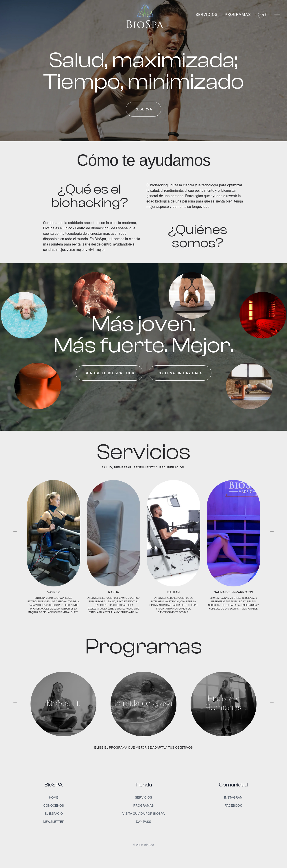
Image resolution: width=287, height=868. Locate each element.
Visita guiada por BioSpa (144, 814)
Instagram (233, 797)
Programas (238, 15)
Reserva (143, 109)
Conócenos (54, 806)
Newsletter (54, 822)
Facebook (233, 806)
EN (262, 15)
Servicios (206, 15)
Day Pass (143, 822)
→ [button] (272, 531)
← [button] (15, 531)
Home (54, 797)
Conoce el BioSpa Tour (110, 373)
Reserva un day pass (180, 373)
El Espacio (54, 814)
